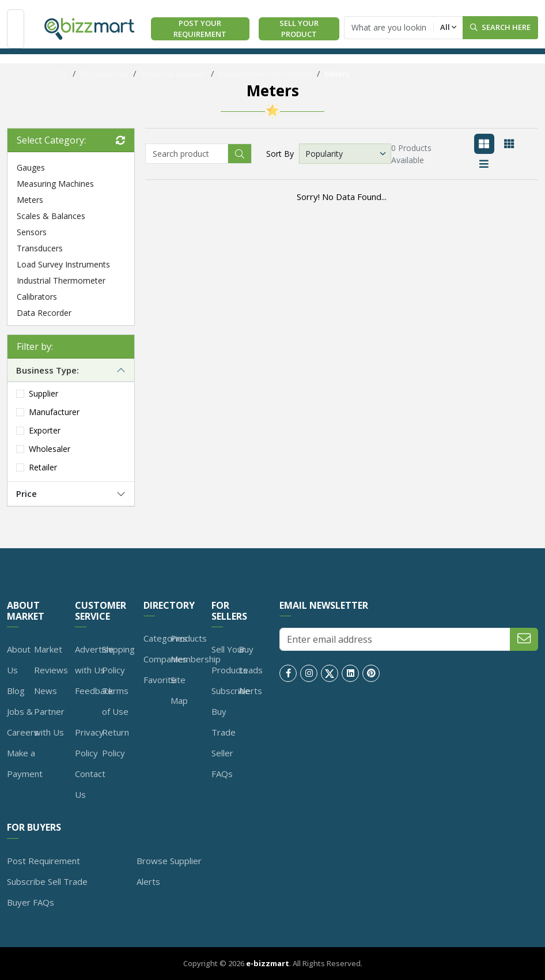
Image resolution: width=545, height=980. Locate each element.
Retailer (43, 467)
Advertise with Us (94, 659)
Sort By (280, 154)
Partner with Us (49, 722)
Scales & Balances (51, 216)
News (46, 691)
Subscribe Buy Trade (231, 711)
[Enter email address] (395, 639)
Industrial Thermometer (61, 280)
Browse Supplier (169, 861)
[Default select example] (345, 154)
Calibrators (37, 297)
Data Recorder (44, 313)
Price (27, 493)
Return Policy (116, 742)
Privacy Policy (89, 742)
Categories (165, 638)
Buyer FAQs (31, 902)
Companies (165, 659)
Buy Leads (251, 659)
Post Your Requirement (200, 29)
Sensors (32, 232)
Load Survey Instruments (63, 264)
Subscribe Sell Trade (47, 881)
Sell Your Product (299, 29)
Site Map (179, 690)
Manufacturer (54, 412)
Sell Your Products (230, 659)
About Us (19, 659)
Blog (16, 691)
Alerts (250, 691)
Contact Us (90, 784)
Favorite (160, 680)
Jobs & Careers (23, 722)
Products (189, 638)
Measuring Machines (55, 184)
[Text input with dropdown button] (389, 28)
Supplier (43, 393)
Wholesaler (50, 449)
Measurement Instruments (266, 74)
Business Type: (48, 370)
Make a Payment (25, 763)
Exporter (45, 430)
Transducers (40, 248)
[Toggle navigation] (16, 29)
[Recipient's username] (187, 154)
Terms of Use (115, 701)
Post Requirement (43, 861)
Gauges (31, 167)
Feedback (94, 691)
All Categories (105, 74)
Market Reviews (51, 659)
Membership (196, 659)
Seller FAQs (222, 763)
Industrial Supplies (174, 74)
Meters (337, 74)
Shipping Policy (118, 659)
